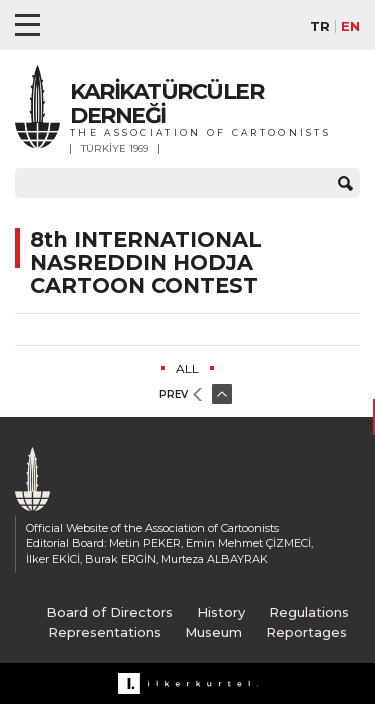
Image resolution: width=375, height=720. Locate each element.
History (221, 612)
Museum (213, 632)
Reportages (306, 632)
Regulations (309, 612)
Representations (104, 632)
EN (350, 26)
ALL (187, 368)
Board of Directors (109, 612)
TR (320, 26)
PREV (173, 394)
